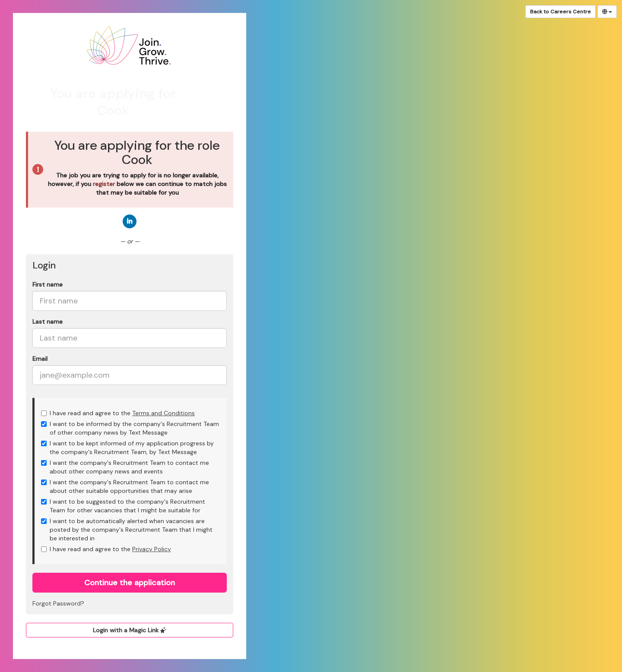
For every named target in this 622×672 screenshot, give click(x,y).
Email (40, 359)
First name (48, 284)
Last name (48, 322)
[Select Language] (607, 12)
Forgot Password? (58, 603)
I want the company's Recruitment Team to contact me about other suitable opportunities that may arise (125, 486)
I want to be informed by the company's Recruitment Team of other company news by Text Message (130, 428)
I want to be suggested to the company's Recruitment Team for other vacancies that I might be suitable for (123, 506)
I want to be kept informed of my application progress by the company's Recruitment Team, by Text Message (127, 448)
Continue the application (130, 583)
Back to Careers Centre (560, 12)
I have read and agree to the (118, 413)
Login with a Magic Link (130, 630)
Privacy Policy (152, 549)
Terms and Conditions (163, 413)
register (104, 184)
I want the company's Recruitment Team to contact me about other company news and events (125, 467)
